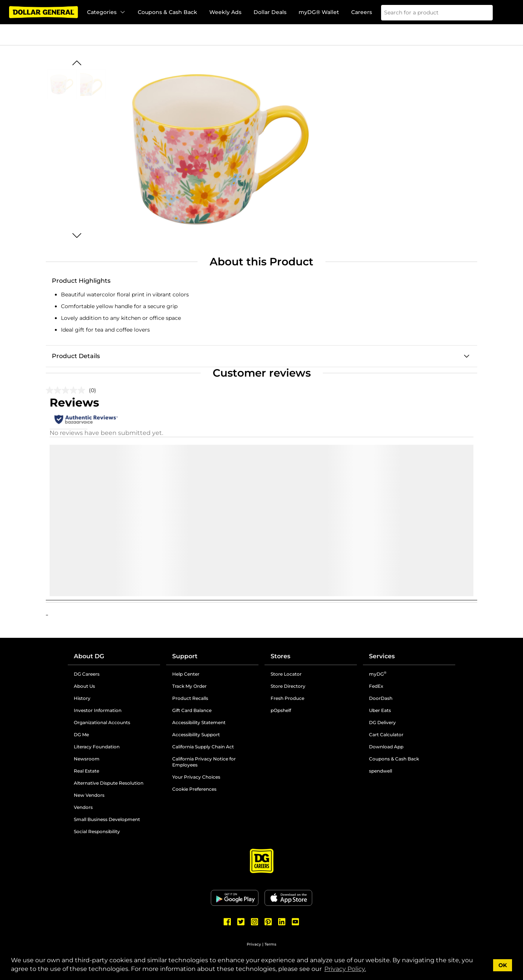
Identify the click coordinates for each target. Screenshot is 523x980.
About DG (89, 656)
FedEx (376, 686)
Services (382, 656)
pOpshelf (281, 710)
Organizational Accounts (102, 722)
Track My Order (189, 686)
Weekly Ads (225, 12)
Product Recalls (190, 698)
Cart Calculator (386, 735)
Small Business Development (107, 819)
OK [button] (503, 965)
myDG (378, 674)
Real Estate (86, 771)
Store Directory (288, 686)
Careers (362, 12)
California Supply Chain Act (203, 747)
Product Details (76, 356)
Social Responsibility (97, 831)
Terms (270, 944)
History (82, 698)
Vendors (83, 807)
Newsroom (87, 759)
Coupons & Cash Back (167, 12)
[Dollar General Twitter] (241, 922)
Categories (106, 12)
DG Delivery (382, 722)
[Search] (482, 13)
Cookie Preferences (194, 789)
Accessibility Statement (199, 722)
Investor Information (98, 710)
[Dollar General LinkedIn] (282, 922)
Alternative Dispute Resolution (109, 783)
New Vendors (89, 795)
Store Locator (286, 674)
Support (185, 656)
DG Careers (87, 674)
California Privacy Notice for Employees (204, 762)
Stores (280, 656)
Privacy (254, 944)
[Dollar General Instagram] (255, 922)
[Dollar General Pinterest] (268, 922)
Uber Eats (380, 710)
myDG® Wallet (319, 12)
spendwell (381, 771)
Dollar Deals (270, 12)
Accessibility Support (196, 735)
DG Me (81, 735)
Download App (386, 747)
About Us (84, 686)
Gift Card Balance (192, 710)
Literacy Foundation (97, 747)
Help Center (186, 674)
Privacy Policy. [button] (345, 969)
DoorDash (381, 698)
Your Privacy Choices (196, 777)
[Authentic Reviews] (86, 419)
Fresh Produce (287, 698)
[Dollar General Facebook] (227, 922)
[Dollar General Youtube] (296, 922)
